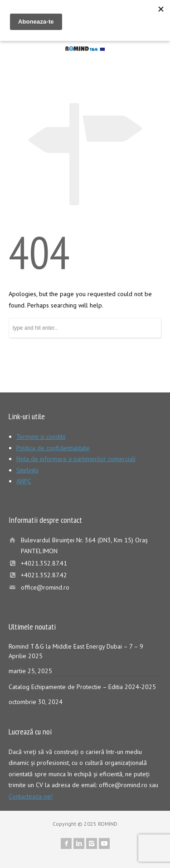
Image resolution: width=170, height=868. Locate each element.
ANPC (24, 481)
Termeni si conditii (41, 436)
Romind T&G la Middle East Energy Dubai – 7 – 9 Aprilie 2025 (76, 651)
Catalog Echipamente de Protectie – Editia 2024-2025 (82, 687)
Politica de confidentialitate (53, 448)
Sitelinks (27, 470)
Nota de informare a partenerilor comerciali (76, 459)
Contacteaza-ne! (31, 796)
